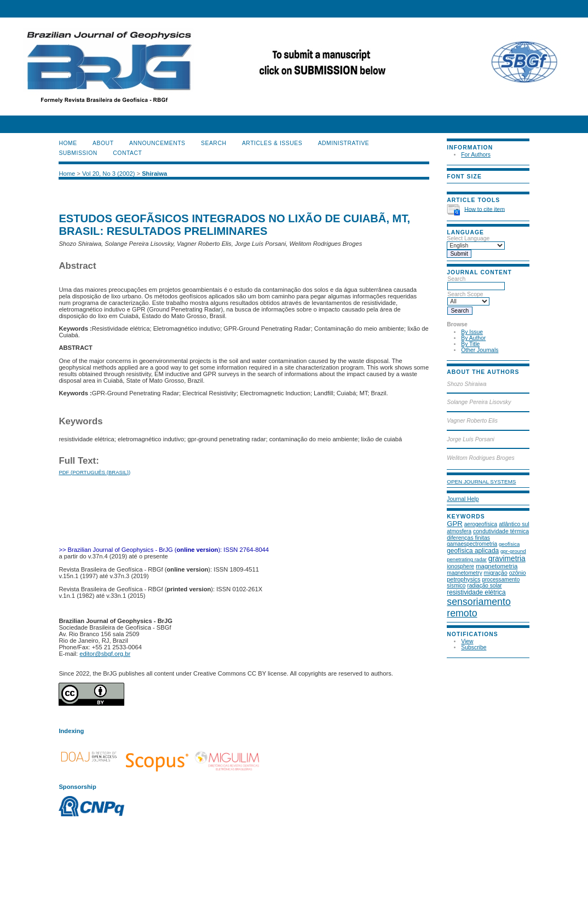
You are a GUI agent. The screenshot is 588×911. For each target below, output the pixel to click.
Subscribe (474, 647)
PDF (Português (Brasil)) (94, 472)
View (467, 641)
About (103, 143)
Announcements (157, 143)
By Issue (472, 332)
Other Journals (480, 350)
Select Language (468, 238)
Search (476, 282)
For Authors (476, 155)
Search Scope (468, 298)
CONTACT (127, 153)
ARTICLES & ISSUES (272, 143)
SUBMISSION (78, 153)
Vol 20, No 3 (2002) (108, 174)
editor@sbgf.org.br (105, 654)
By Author (473, 338)
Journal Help (463, 499)
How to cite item (485, 209)
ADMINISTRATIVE (344, 143)
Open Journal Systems (481, 482)
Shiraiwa (154, 174)
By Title (470, 344)
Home (68, 143)
